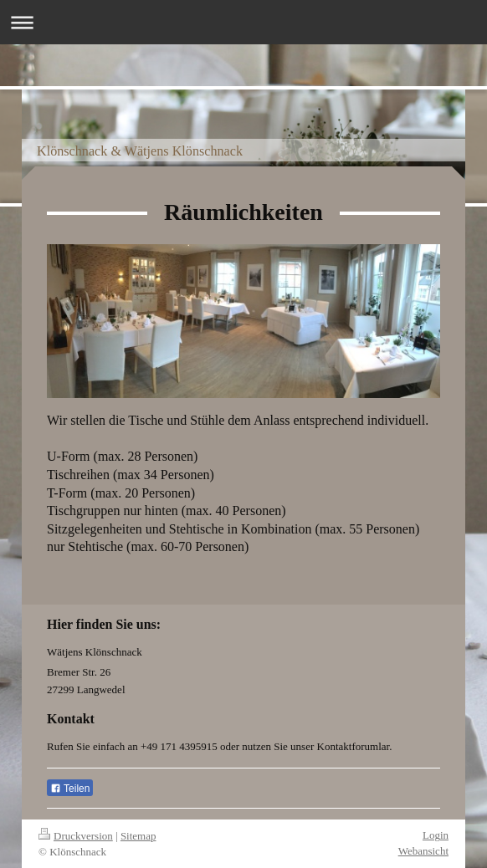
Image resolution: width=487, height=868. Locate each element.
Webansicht (423, 851)
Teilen (70, 789)
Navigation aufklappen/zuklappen (243, 22)
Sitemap (138, 836)
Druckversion (76, 836)
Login (436, 835)
